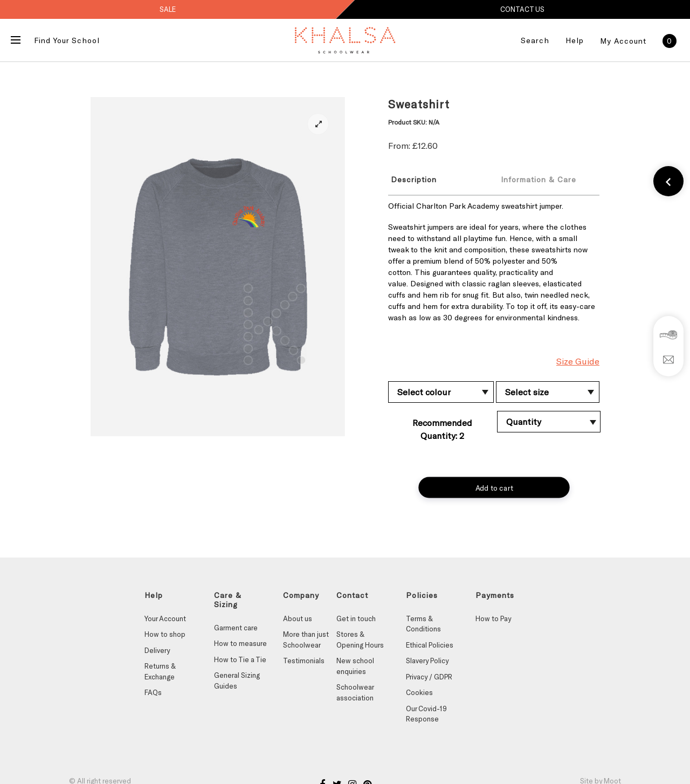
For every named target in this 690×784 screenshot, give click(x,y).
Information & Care (539, 179)
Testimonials (304, 661)
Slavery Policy (427, 661)
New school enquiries (355, 666)
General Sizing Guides (237, 680)
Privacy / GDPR (429, 677)
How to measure (240, 643)
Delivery (157, 650)
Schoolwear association (355, 692)
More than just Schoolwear (306, 639)
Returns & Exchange (160, 671)
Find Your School (67, 40)
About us (298, 618)
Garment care (236, 628)
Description (414, 179)
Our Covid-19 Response (426, 714)
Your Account (165, 618)
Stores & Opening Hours (360, 639)
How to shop (165, 634)
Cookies (419, 692)
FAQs (153, 692)
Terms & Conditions (423, 624)
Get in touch (356, 618)
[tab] (435, 179)
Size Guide (578, 361)
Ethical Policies (430, 645)
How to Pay (493, 618)
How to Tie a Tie (240, 659)
